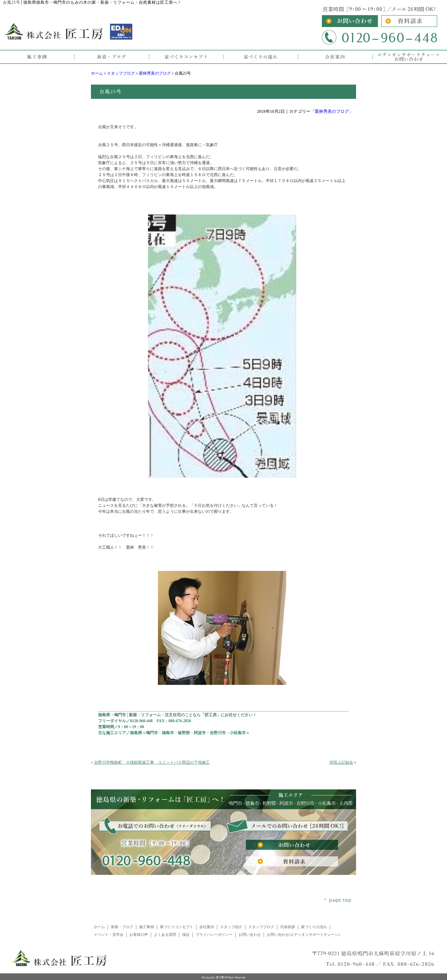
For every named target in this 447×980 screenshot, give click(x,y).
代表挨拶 (288, 927)
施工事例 (147, 927)
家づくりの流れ (314, 927)
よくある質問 (165, 935)
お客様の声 (139, 935)
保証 (186, 935)
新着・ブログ (122, 927)
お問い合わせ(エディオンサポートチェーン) (303, 935)
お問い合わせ (250, 935)
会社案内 (207, 927)
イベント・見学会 (109, 935)
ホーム (97, 73)
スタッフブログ (121, 73)
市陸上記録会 (341, 762)
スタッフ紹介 (231, 927)
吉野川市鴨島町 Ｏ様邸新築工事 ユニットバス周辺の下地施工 (152, 762)
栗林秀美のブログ (155, 73)
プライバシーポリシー (214, 935)
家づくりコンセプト (177, 927)
